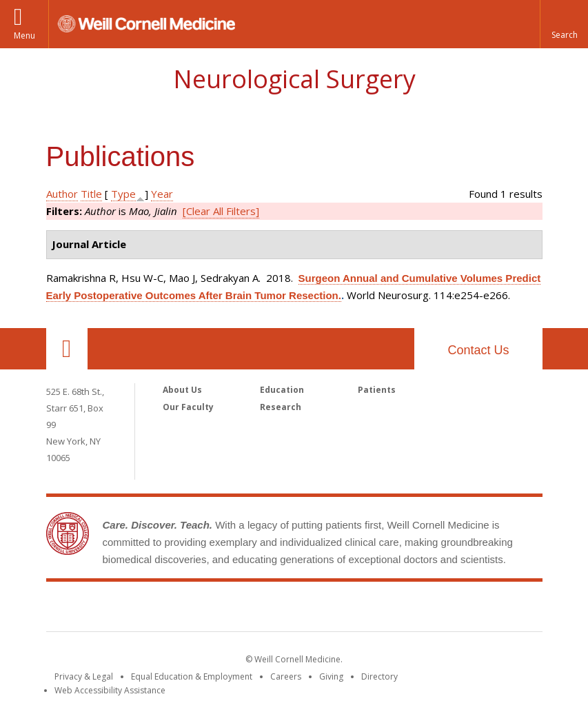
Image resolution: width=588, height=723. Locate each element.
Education (282, 390)
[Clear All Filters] (221, 211)
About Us (182, 390)
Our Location (67, 349)
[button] (564, 24)
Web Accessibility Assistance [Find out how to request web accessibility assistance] (110, 690)
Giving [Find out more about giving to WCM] (331, 676)
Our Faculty (188, 407)
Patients (377, 390)
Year (162, 194)
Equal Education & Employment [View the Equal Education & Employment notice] (192, 676)
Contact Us (478, 350)
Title (91, 194)
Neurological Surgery (294, 79)
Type (123, 194)
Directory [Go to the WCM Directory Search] (379, 676)
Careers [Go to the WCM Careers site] (286, 676)
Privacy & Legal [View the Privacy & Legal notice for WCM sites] (84, 676)
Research (281, 407)
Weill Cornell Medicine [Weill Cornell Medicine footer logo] (294, 609)
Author (62, 194)
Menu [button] (24, 35)
